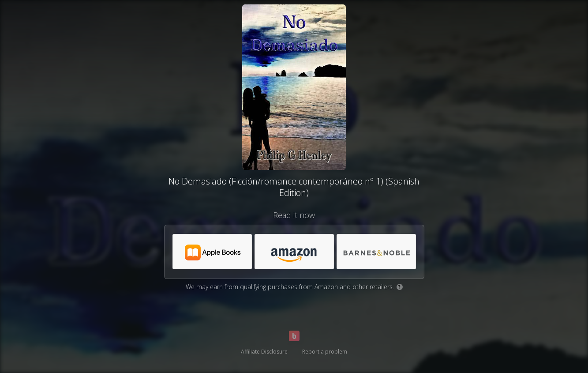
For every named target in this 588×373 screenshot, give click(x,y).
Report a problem (325, 352)
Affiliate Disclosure (264, 352)
